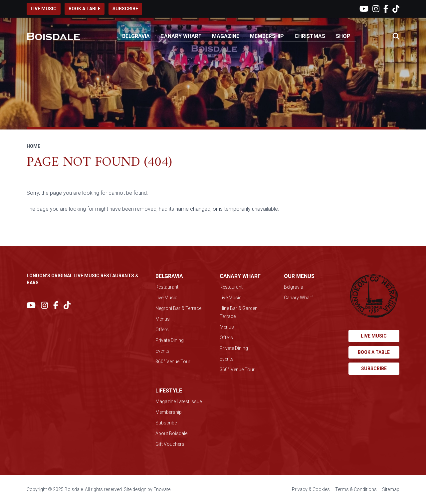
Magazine (226, 36)
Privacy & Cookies (311, 489)
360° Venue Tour (173, 362)
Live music (44, 9)
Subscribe (125, 9)
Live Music (166, 298)
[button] (396, 37)
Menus (163, 319)
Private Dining (170, 340)
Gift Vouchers (170, 444)
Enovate (162, 489)
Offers (162, 330)
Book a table (85, 9)
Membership (267, 36)
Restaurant (167, 287)
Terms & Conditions (356, 489)
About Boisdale (171, 433)
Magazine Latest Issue (179, 401)
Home (33, 146)
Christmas (310, 36)
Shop (343, 36)
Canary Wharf (181, 36)
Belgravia (136, 36)
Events (162, 351)
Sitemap (391, 489)
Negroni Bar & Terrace (178, 308)
